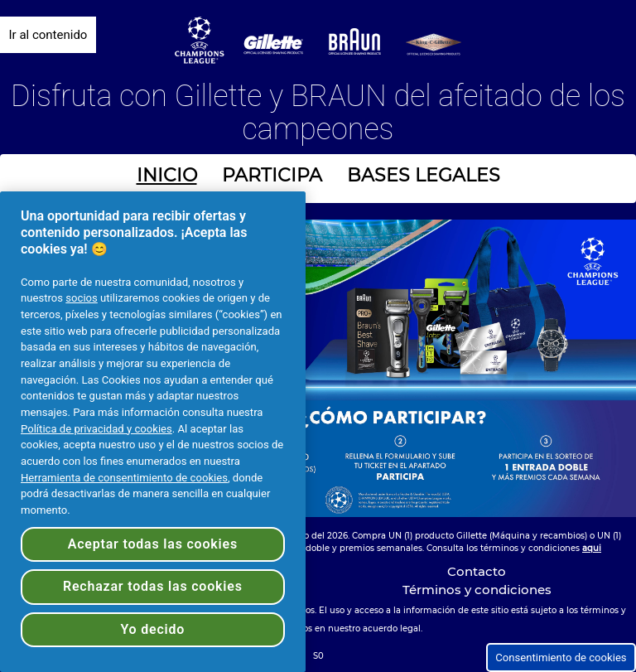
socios (82, 298)
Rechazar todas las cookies (153, 586)
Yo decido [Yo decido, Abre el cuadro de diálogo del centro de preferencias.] (152, 629)
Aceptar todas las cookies (153, 544)
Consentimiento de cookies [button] (561, 657)
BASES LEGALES (424, 175)
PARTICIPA (272, 175)
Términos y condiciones (477, 590)
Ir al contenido (48, 35)
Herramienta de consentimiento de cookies (124, 478)
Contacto (477, 571)
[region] (153, 432)
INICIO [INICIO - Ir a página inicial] (167, 175)
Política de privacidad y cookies (96, 429)
